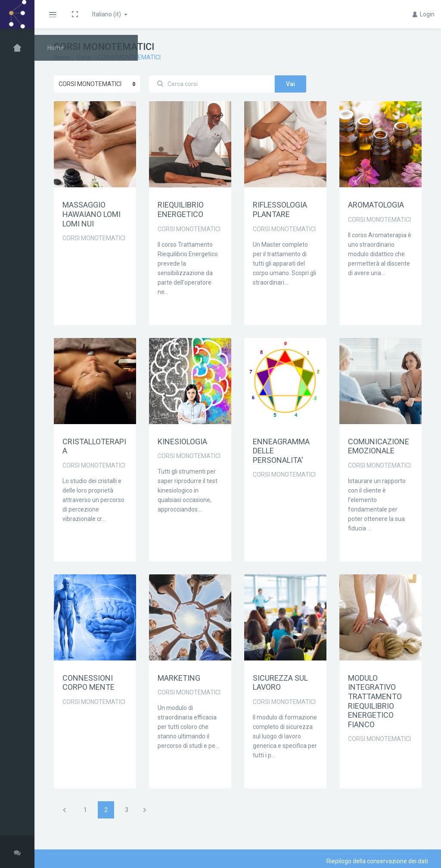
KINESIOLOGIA (182, 442)
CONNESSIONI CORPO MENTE (89, 683)
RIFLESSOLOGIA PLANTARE (280, 209)
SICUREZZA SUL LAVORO (280, 683)
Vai (290, 84)
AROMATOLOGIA (376, 205)
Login (424, 14)
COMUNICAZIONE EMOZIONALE (379, 446)
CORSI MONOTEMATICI (129, 57)
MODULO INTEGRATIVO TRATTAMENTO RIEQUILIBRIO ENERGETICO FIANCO (375, 701)
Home (62, 57)
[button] (52, 14)
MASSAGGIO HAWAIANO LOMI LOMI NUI (92, 214)
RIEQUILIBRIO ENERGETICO (181, 209)
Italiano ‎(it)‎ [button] (107, 14)
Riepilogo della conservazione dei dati (377, 861)
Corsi (84, 57)
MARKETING (179, 678)
